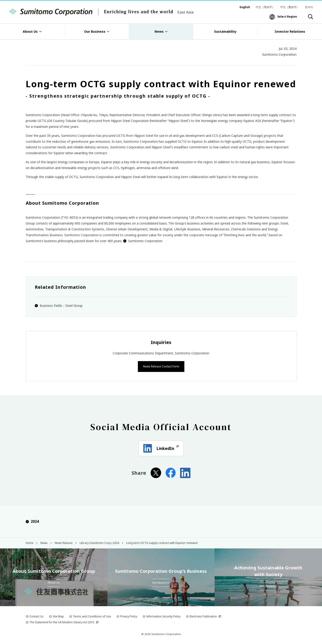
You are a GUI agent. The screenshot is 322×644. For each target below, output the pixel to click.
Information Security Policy (163, 616)
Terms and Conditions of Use (92, 616)
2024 (32, 521)
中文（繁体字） (290, 7)
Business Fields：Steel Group (61, 306)
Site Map (58, 616)
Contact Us (36, 616)
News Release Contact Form (161, 366)
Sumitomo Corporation (143, 241)
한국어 (309, 7)
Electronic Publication (203, 616)
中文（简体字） (265, 7)
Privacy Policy (129, 616)
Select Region (287, 17)
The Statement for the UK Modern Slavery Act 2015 (62, 622)
